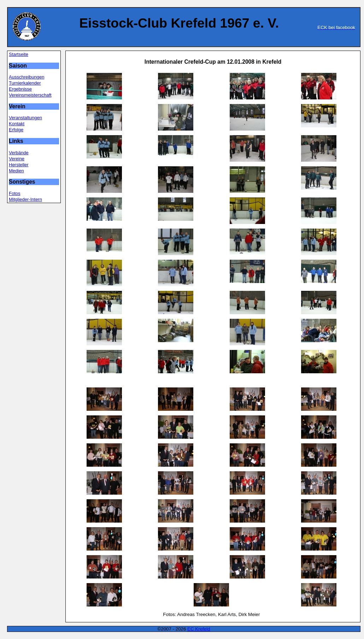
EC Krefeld (199, 629)
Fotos (15, 193)
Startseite (19, 54)
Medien (16, 171)
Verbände (19, 153)
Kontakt (17, 124)
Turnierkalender (25, 83)
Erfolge (16, 130)
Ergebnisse (20, 89)
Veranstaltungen (25, 118)
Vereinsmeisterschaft (30, 95)
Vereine (17, 159)
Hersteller (19, 165)
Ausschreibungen (27, 77)
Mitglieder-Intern (25, 199)
